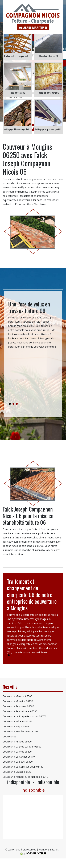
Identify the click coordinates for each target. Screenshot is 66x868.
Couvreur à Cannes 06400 (17, 752)
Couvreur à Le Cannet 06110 (19, 757)
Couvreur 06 (9, 736)
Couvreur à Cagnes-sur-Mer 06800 (22, 747)
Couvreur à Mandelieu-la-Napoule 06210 (25, 777)
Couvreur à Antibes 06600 (17, 742)
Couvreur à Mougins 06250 (18, 701)
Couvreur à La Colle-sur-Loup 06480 (23, 767)
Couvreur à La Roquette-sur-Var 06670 (24, 716)
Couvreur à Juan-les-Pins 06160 (20, 731)
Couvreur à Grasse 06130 (17, 772)
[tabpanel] (33, 326)
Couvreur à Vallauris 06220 (18, 721)
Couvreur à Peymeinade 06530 (20, 711)
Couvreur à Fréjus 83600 (16, 726)
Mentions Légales (49, 850)
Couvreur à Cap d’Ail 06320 (18, 762)
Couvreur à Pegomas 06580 (18, 706)
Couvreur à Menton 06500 (17, 696)
